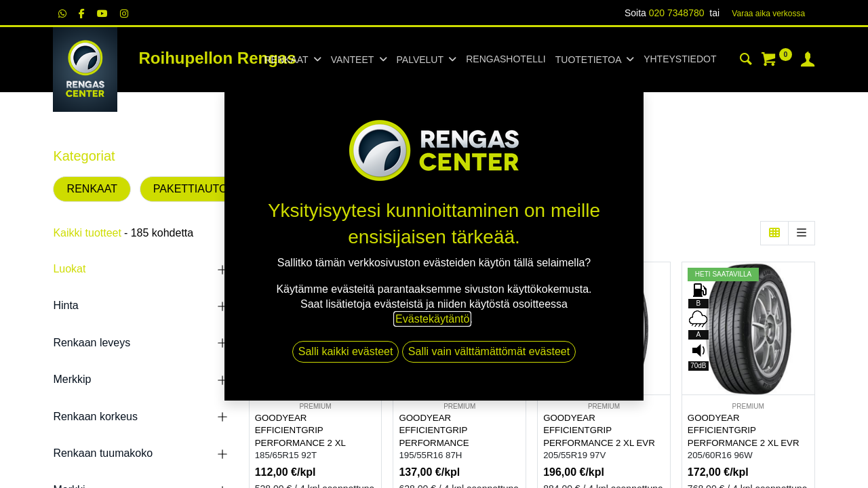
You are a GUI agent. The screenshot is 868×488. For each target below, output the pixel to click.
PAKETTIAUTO (191, 189)
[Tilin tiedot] (808, 61)
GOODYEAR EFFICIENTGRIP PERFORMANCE (434, 430)
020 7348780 (677, 13)
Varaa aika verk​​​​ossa (768, 14)
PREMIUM (315, 406)
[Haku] (746, 61)
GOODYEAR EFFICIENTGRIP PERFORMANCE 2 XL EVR (599, 430)
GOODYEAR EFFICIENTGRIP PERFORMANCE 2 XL (300, 430)
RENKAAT (92, 189)
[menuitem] (506, 60)
